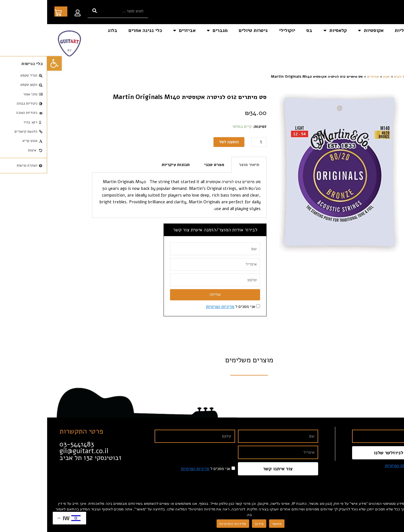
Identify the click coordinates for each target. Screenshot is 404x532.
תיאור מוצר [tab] (202, 165)
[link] (7, 63)
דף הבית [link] (386, 30)
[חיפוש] (47, 11)
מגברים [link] (170, 30)
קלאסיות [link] (288, 30)
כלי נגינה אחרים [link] (98, 30)
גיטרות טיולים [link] (206, 30)
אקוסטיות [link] (324, 30)
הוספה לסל (182, 142)
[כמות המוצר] (212, 142)
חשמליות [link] (357, 30)
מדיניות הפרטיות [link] (173, 307)
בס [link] (262, 30)
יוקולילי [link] (240, 30)
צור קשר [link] (386, 43)
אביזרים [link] (137, 30)
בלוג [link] (65, 30)
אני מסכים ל (183, 307)
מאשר (230, 524)
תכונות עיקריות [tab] (128, 165)
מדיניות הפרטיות (186, 524)
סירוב (212, 524)
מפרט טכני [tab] (167, 165)
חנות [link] (339, 76)
